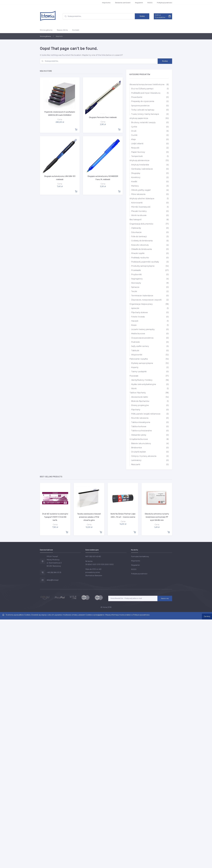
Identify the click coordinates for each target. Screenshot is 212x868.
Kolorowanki (137, 203)
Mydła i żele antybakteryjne (144, 384)
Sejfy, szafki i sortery (140, 346)
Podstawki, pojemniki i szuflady (145, 262)
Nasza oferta (62, 30)
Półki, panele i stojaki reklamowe (146, 414)
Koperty (135, 367)
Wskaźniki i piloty (139, 435)
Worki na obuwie (139, 215)
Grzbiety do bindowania (142, 241)
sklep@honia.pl (53, 580)
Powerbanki (137, 97)
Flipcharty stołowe (139, 312)
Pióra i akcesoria (138, 194)
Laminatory (136, 460)
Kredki (134, 182)
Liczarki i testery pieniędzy (143, 329)
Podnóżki (135, 342)
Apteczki (135, 308)
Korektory (136, 177)
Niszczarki (136, 464)
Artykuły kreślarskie (140, 165)
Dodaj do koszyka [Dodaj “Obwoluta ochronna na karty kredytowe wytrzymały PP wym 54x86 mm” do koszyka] (169, 532)
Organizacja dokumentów (141, 224)
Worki (134, 389)
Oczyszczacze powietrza (142, 338)
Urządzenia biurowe (139, 439)
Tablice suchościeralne (141, 431)
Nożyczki (135, 148)
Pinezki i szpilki (138, 253)
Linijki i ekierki (137, 144)
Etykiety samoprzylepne (142, 363)
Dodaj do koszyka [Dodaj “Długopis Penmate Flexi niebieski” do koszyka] (119, 129)
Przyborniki (136, 274)
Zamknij (207, 614)
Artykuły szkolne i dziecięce (142, 199)
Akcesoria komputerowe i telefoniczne (147, 84)
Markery (135, 186)
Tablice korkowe (139, 426)
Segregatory (137, 279)
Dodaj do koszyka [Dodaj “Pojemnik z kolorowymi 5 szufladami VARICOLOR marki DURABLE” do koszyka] (76, 129)
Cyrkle (134, 127)
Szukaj (142, 16)
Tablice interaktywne (141, 422)
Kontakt (76, 30)
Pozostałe (134, 376)
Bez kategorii (135, 220)
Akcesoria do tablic (140, 397)
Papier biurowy (138, 152)
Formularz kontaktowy (140, 556)
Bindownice (137, 448)
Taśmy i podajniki (139, 372)
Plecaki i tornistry (139, 211)
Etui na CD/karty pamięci (142, 89)
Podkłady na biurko (140, 258)
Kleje (133, 139)
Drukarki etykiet (139, 452)
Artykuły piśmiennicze (139, 160)
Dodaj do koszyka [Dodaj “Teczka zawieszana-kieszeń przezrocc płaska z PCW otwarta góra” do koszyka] (101, 532)
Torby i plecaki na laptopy (143, 110)
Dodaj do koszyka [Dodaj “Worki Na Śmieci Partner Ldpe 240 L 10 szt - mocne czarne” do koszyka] (135, 532)
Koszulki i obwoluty (140, 245)
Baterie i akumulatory (141, 443)
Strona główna (46, 30)
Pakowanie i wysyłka (139, 359)
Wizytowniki (137, 355)
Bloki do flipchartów (140, 401)
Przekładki (136, 270)
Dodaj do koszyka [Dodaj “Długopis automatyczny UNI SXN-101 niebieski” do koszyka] (76, 191)
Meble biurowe (138, 334)
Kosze (134, 325)
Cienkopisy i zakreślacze (142, 169)
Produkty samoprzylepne (143, 266)
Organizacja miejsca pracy (141, 304)
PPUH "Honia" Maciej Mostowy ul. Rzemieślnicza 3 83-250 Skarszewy (54, 561)
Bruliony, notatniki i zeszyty (143, 122)
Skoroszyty (136, 283)
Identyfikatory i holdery (142, 380)
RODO (150, 3)
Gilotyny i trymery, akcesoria (144, 456)
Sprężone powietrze (140, 106)
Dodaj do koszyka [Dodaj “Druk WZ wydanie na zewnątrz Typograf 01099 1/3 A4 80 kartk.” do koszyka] (67, 532)
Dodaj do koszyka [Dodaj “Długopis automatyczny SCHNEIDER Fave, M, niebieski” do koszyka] (119, 191)
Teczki (134, 291)
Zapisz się (165, 598)
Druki (134, 131)
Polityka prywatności (165, 3)
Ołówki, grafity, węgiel (141, 190)
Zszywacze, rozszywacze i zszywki (146, 300)
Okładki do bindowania (141, 249)
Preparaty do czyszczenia (143, 101)
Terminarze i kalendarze (142, 296)
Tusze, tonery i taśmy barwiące (145, 114)
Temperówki (137, 156)
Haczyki (135, 321)
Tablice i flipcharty (138, 393)
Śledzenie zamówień (123, 3)
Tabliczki (135, 351)
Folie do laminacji (139, 236)
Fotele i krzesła (138, 317)
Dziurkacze (136, 232)
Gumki (134, 135)
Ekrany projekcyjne (140, 405)
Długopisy (136, 173)
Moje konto (106, 3)
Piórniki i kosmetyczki (141, 207)
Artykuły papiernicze (139, 118)
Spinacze (135, 287)
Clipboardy (136, 228)
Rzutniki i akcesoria (140, 418)
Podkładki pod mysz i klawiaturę (146, 93)
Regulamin (139, 3)
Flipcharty (136, 410)
